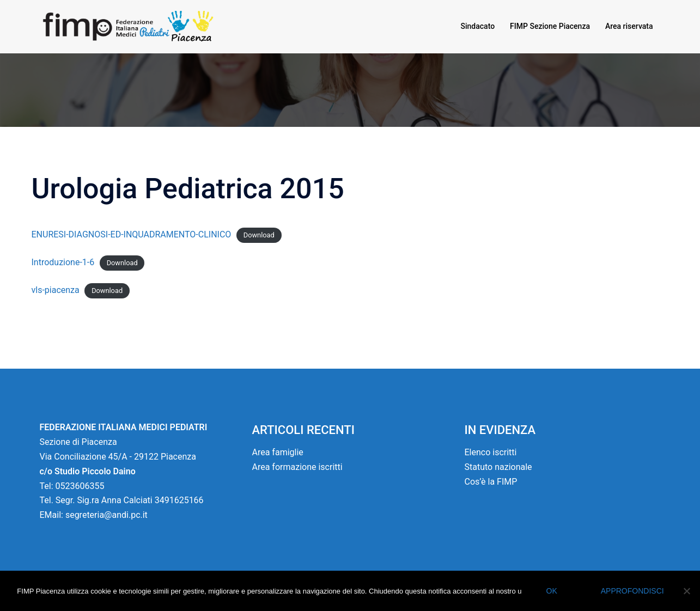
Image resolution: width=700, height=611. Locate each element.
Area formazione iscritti (297, 467)
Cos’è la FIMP (491, 482)
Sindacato (478, 26)
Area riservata (629, 26)
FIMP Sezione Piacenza (550, 26)
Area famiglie (278, 452)
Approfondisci (632, 591)
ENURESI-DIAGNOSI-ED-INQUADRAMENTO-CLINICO (132, 234)
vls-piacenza (56, 290)
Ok (552, 591)
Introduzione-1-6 (63, 262)
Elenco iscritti (491, 452)
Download (259, 235)
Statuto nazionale (498, 467)
